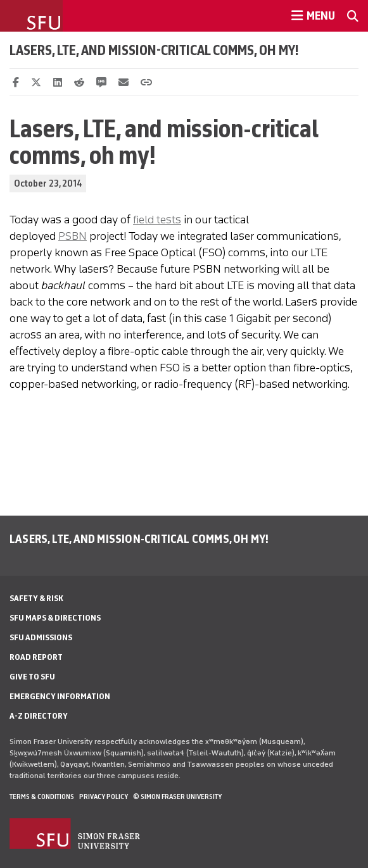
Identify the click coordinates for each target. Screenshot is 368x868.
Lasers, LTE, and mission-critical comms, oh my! (154, 50)
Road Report (36, 657)
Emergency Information (60, 696)
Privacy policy (104, 797)
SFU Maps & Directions (55, 618)
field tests (157, 220)
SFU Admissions (41, 637)
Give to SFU (32, 677)
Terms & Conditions (42, 797)
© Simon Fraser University (177, 797)
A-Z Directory (39, 716)
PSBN (73, 236)
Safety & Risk (36, 598)
